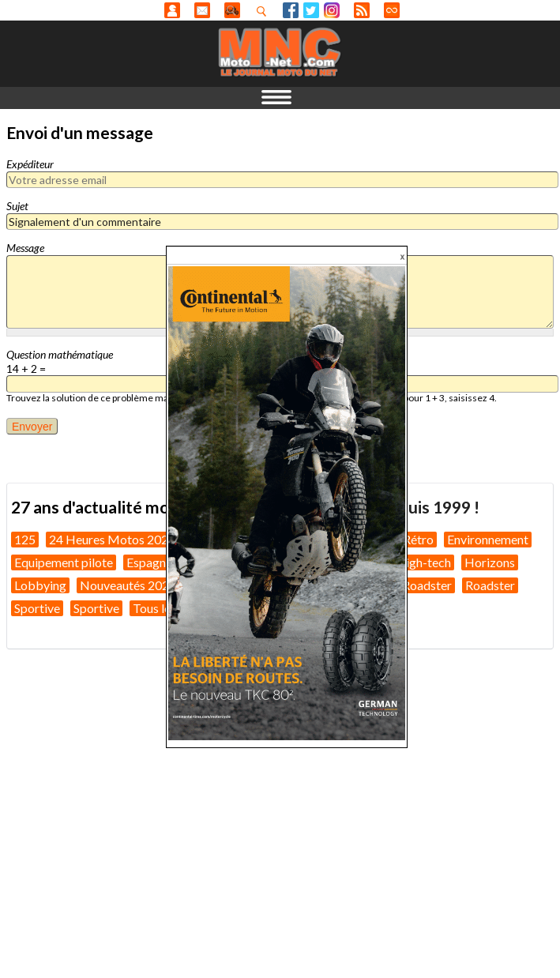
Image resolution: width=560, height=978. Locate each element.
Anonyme (172, 10)
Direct (392, 10)
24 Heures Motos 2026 (112, 539)
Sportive (37, 608)
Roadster (427, 585)
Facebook (291, 10)
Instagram (332, 10)
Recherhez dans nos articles (265, 11)
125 (25, 539)
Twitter (311, 10)
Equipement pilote (64, 562)
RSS (362, 10)
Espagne (149, 562)
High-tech (423, 562)
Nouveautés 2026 (128, 585)
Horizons (490, 562)
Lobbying (40, 585)
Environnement (488, 539)
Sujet (17, 206)
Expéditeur (30, 164)
